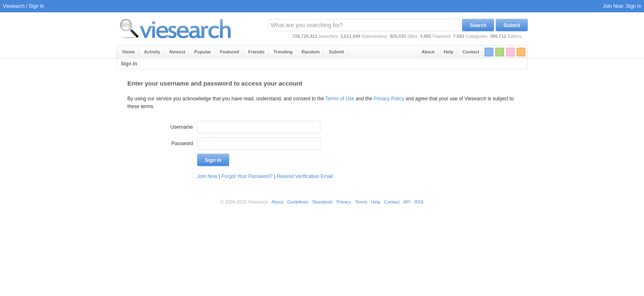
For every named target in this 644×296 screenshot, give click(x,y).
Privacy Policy (389, 99)
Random (310, 52)
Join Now (613, 6)
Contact (471, 52)
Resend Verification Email (305, 176)
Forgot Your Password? (247, 176)
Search (478, 25)
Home (129, 52)
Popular (203, 52)
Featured (230, 52)
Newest (177, 52)
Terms (361, 202)
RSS (419, 202)
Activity (152, 52)
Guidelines (298, 202)
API (407, 202)
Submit (512, 25)
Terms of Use (340, 99)
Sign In (634, 6)
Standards (322, 202)
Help (448, 52)
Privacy (344, 202)
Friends (256, 52)
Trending (283, 52)
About (428, 52)
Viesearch (14, 6)
